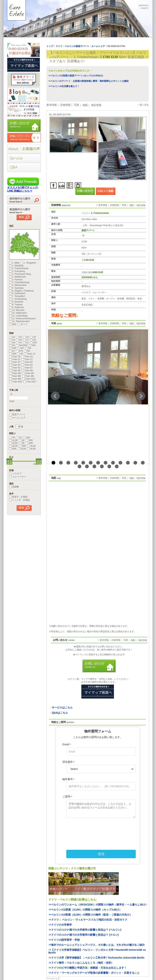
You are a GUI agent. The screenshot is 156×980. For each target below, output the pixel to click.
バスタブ (15, 474)
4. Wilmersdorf (18, 285)
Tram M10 (29, 379)
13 (143, 463)
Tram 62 (27, 365)
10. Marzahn (17, 310)
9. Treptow (16, 305)
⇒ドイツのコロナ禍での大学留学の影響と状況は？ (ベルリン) (85, 930)
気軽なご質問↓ (65, 315)
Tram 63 (15, 368)
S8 (27, 351)
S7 (12, 351)
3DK (29, 443)
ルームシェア (17, 418)
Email (66, 744)
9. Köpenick (16, 307)
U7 (26, 340)
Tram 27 (27, 359)
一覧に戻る (143, 105)
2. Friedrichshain (19, 268)
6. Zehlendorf (17, 293)
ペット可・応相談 (19, 500)
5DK (13, 449)
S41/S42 (22, 345)
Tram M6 (28, 376)
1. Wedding (16, 266)
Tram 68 (15, 371)
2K (22, 440)
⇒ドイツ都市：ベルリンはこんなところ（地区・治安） (81, 963)
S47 (21, 348)
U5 (12, 340)
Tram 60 (15, 365)
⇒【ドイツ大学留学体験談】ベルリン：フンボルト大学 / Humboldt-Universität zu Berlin (97, 951)
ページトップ (53, 979)
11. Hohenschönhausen (22, 319)
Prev (55, 396)
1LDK (13, 440)
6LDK (31, 449)
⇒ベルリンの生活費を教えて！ (64, 86)
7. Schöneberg (18, 299)
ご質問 (67, 797)
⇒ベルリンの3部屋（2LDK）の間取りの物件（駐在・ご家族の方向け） (90, 915)
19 (117, 466)
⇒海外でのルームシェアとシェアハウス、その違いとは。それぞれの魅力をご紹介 (97, 945)
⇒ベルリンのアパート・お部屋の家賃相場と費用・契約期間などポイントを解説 (88, 81)
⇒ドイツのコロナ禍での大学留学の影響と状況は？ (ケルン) (83, 935)
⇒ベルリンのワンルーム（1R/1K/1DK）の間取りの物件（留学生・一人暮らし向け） (98, 905)
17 (102, 466)
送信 (101, 854)
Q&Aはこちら (60, 713)
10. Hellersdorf (18, 313)
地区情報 (96, 105)
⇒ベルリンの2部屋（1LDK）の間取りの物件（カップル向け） (85, 910)
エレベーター (17, 477)
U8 (33, 340)
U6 (19, 340)
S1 (19, 343)
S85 (13, 354)
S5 (28, 348)
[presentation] (98, 830)
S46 (13, 348)
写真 (77, 105)
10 (120, 463)
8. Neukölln (16, 302)
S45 (32, 345)
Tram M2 (15, 373)
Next (141, 396)
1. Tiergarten (28, 263)
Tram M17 (30, 382)
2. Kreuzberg (17, 271)
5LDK (22, 449)
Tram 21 (15, 359)
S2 (26, 343)
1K (19, 438)
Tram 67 (27, 368)
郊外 (13, 324)
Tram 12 (30, 354)
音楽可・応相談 (18, 497)
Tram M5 (15, 376)
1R (12, 438)
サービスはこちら (62, 707)
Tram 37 (15, 362)
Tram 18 (27, 357)
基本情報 (52, 105)
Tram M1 (27, 371)
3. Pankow (16, 280)
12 (135, 463)
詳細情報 (65, 105)
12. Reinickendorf (19, 321)
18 (109, 466)
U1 (12, 337)
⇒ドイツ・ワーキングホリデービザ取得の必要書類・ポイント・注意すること (94, 973)
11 (128, 463)
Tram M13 (16, 382)
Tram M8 (15, 379)
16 (94, 466)
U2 (19, 337)
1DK (27, 438)
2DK (29, 440)
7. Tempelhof (17, 296)
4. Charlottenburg (19, 282)
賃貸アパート (17, 414)
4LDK (31, 446)
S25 (33, 343)
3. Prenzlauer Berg (20, 274)
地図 (85, 105)
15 (87, 466)
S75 (19, 351)
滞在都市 (68, 762)
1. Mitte (14, 263)
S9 (20, 354)
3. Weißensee (17, 277)
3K (22, 443)
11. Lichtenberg (18, 316)
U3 (26, 337)
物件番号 (68, 779)
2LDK (13, 443)
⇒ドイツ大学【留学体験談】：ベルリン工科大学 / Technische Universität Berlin (96, 958)
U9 (12, 343)
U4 (33, 337)
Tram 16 (15, 357)
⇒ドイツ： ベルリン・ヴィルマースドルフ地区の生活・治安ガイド (88, 920)
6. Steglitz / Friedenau (22, 291)
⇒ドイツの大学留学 (60, 925)
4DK (22, 446)
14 (79, 466)
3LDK (13, 446)
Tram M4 (28, 373)
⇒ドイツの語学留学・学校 (64, 940)
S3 (12, 345)
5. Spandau (16, 288)
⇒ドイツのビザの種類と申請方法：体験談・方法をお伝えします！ (87, 968)
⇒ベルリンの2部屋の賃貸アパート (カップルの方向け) (76, 76)
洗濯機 (14, 487)
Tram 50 (27, 362)
